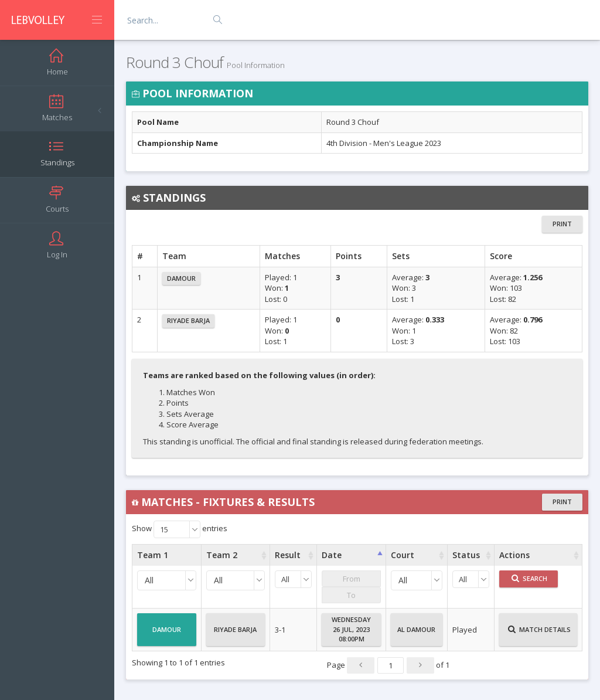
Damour (181, 278)
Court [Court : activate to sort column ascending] (403, 555)
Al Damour (416, 634)
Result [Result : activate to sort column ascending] (288, 555)
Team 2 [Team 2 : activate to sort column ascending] (222, 555)
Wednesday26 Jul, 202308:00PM (351, 629)
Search (529, 578)
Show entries (180, 529)
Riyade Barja (188, 320)
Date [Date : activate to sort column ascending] (332, 555)
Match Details (539, 634)
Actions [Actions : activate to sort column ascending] (514, 555)
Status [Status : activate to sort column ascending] (466, 555)
